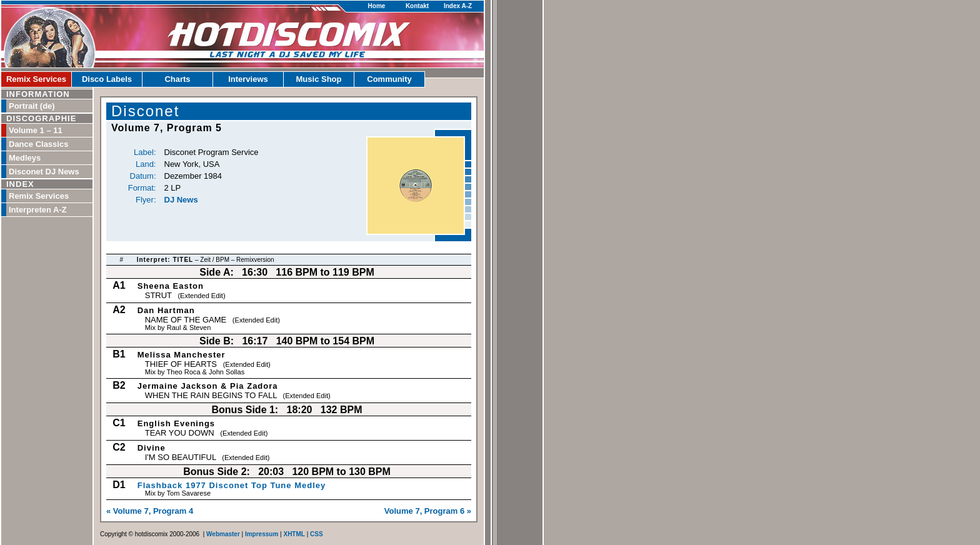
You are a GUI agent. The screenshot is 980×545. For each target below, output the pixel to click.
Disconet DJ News (44, 172)
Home (377, 6)
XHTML (294, 534)
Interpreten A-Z (38, 210)
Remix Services (36, 79)
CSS (317, 534)
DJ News (181, 200)
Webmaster (223, 534)
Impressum (262, 534)
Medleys (25, 158)
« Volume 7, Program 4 (150, 511)
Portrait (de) (32, 106)
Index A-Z (458, 6)
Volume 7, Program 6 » (428, 511)
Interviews (248, 79)
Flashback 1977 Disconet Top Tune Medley (232, 485)
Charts (177, 79)
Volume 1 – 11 (36, 130)
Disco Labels (107, 79)
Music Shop (319, 79)
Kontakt (417, 6)
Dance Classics (38, 144)
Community (389, 79)
